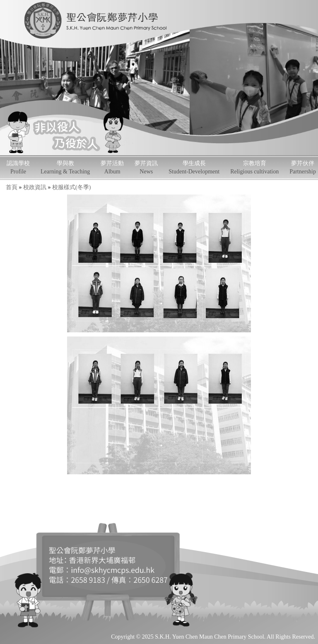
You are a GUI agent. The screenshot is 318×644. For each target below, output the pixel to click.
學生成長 (194, 167)
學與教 (65, 167)
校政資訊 (35, 187)
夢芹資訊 (146, 167)
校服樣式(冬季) (71, 187)
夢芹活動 (112, 167)
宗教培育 (254, 167)
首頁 (12, 187)
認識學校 (18, 167)
